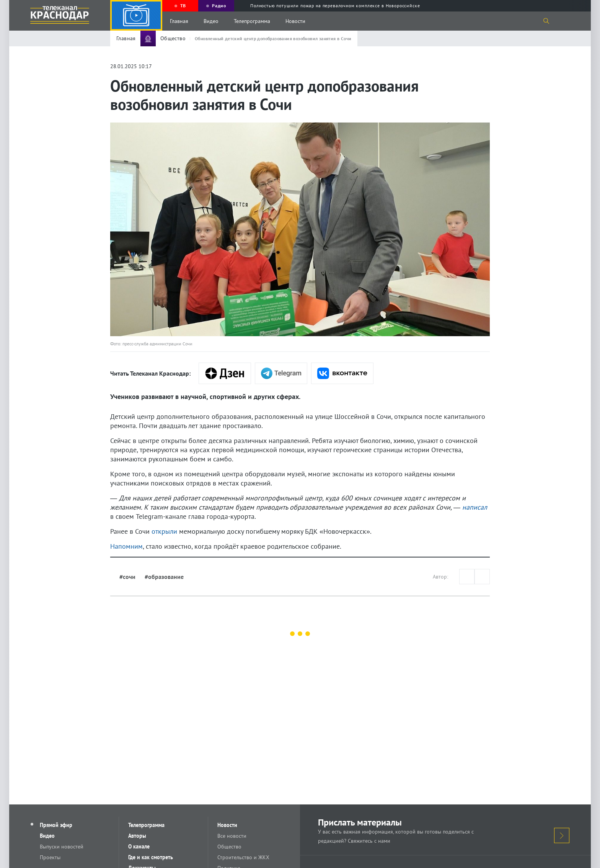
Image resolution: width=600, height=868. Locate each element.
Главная (179, 21)
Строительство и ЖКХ (243, 857)
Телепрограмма (252, 21)
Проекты (50, 857)
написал (475, 507)
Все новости (232, 836)
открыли (164, 531)
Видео (211, 21)
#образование (164, 577)
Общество (229, 847)
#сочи (127, 577)
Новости (295, 21)
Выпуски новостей (62, 847)
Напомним (126, 546)
